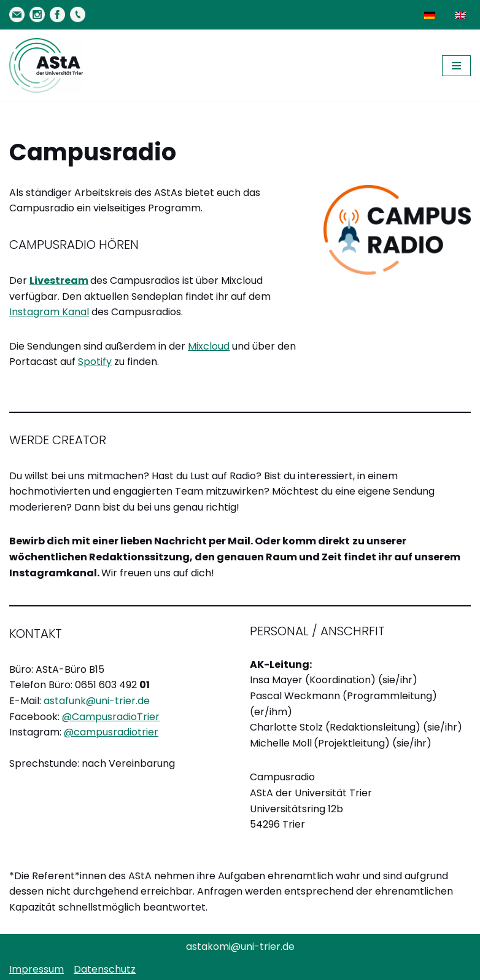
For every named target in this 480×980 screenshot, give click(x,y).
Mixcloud (209, 346)
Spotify (95, 362)
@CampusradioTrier (111, 717)
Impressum (37, 969)
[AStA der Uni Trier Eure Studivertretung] (46, 65)
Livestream (59, 280)
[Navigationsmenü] (456, 66)
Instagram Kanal (49, 312)
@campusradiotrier (111, 732)
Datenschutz (105, 969)
